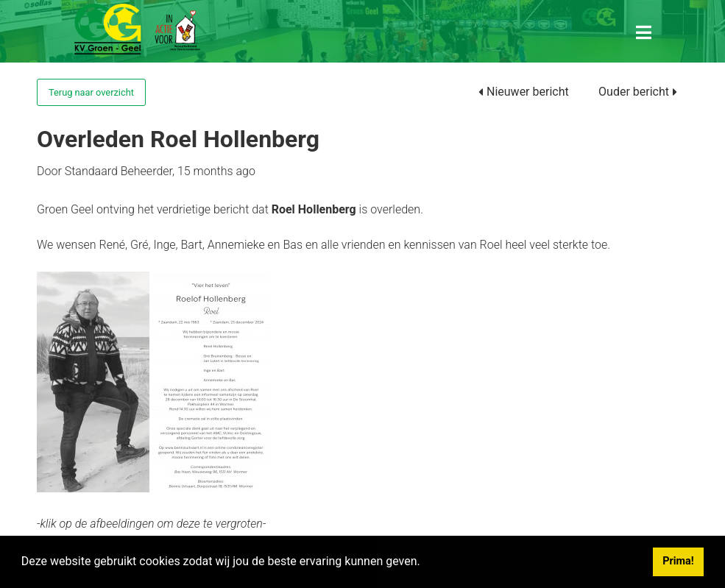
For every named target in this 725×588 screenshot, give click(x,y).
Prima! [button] (678, 561)
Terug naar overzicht (91, 92)
